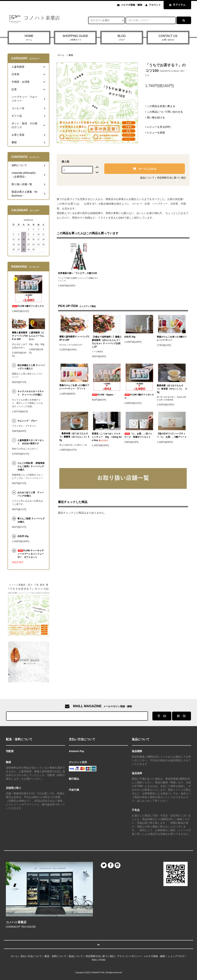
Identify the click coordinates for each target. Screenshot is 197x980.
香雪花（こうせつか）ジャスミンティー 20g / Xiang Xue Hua (107, 437)
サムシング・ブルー (27, 421)
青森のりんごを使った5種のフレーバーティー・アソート (74, 387)
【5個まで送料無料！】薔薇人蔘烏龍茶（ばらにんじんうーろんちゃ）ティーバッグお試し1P (107, 342)
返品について (147, 178)
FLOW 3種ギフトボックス (139, 396)
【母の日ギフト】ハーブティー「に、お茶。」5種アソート (172, 435)
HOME (29, 38)
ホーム (61, 55)
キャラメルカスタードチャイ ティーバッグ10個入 (31, 393)
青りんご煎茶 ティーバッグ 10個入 (31, 520)
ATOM (102, 960)
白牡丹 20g (130, 337)
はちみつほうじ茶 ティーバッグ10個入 (31, 494)
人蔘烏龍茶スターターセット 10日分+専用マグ (31, 442)
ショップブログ (176, 956)
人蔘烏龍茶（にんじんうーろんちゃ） (37, 336)
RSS (94, 960)
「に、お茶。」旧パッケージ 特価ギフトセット (138, 435)
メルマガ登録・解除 (132, 5)
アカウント (155, 5)
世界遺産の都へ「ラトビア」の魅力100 (77, 273)
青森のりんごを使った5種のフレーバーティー (172, 338)
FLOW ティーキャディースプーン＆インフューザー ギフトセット (31, 554)
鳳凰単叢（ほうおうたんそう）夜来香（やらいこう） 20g (172, 389)
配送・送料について (55, 956)
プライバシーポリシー (129, 956)
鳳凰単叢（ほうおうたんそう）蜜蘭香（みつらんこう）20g (74, 437)
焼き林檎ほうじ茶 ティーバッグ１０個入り (31, 367)
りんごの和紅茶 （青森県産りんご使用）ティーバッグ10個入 (31, 466)
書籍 (71, 55)
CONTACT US (168, 38)
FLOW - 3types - (103, 395)
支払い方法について (31, 956)
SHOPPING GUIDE (75, 38)
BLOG (122, 38)
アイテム (176, 5)
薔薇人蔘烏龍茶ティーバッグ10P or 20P (74, 338)
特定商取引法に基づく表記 (171, 178)
